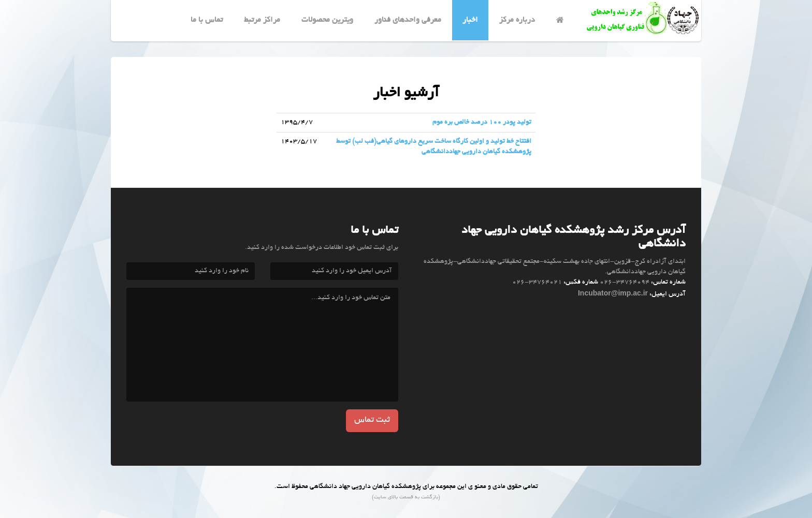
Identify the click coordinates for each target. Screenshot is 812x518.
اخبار (470, 20)
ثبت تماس (372, 420)
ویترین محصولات (327, 20)
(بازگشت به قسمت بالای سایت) (406, 498)
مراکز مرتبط (262, 20)
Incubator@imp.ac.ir (613, 293)
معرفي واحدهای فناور (408, 20)
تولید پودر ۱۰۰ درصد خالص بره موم (482, 123)
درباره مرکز (517, 20)
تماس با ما (207, 20)
